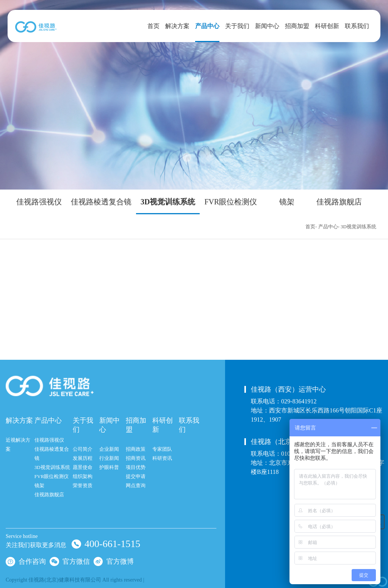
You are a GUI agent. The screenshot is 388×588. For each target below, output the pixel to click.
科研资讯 (162, 458)
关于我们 (237, 26)
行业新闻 (109, 458)
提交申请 (136, 476)
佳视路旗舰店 (339, 202)
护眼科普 (109, 467)
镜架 (287, 202)
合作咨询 (26, 561)
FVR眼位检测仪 (231, 202)
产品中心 (207, 26)
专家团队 (162, 449)
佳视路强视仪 (39, 202)
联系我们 (357, 26)
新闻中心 (267, 26)
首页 (153, 26)
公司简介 (83, 449)
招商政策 (136, 449)
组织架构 (83, 476)
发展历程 (83, 458)
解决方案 (177, 26)
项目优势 (136, 467)
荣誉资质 (83, 485)
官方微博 (114, 561)
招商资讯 (136, 458)
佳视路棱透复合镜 (101, 202)
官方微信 (70, 561)
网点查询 (136, 485)
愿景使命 (83, 467)
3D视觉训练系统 (168, 202)
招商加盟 (297, 26)
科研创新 (327, 26)
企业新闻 (109, 449)
